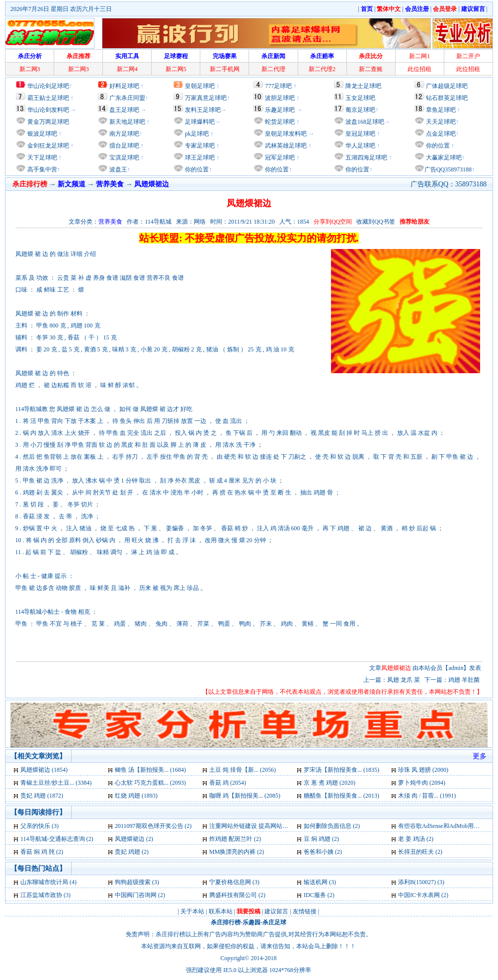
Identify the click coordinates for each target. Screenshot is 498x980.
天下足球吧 (41, 158)
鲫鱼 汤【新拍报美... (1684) (150, 770)
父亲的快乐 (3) (40, 826)
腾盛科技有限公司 (233, 895)
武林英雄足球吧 (285, 146)
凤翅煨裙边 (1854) (44, 770)
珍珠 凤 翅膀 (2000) (423, 770)
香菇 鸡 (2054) (228, 783)
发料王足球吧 (203, 110)
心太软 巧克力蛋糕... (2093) (150, 783)
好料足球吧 (124, 86)
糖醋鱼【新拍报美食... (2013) (341, 796)
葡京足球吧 (360, 110)
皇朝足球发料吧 (285, 134)
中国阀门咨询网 (136, 895)
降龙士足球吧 (363, 86)
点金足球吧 (440, 134)
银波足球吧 (42, 134)
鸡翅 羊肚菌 (465, 680)
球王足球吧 (199, 158)
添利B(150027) (417, 882)
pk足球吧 (196, 134)
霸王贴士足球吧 (48, 98)
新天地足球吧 (126, 122)
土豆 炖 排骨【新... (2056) (243, 770)
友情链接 (305, 911)
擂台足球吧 (124, 146)
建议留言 (276, 911)
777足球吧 (278, 86)
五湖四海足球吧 (366, 158)
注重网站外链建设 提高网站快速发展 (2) (262, 826)
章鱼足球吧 (441, 110)
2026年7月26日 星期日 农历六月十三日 (61, 9)
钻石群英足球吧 (447, 98)
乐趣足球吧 (280, 110)
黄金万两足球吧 (48, 122)
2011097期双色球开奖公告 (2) (153, 826)
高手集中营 (41, 169)
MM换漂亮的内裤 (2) (237, 852)
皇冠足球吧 (360, 134)
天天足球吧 (440, 122)
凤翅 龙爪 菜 (404, 680)
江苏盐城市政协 (41, 895)
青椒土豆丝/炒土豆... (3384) (56, 783)
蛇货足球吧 (281, 122)
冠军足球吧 (279, 158)
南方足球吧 (124, 134)
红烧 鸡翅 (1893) (136, 796)
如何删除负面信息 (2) (332, 826)
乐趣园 (251, 922)
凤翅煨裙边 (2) (134, 839)
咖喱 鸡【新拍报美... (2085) (245, 796)
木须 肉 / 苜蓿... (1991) (427, 796)
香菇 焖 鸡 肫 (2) (42, 852)
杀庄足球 (274, 922)
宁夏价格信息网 (230, 882)
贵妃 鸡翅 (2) (132, 852)
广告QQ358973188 (448, 169)
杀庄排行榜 (226, 922)
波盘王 (118, 169)
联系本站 (221, 911)
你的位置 (196, 169)
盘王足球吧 (124, 110)
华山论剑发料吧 (48, 110)
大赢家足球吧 (443, 158)
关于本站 (192, 911)
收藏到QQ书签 (375, 222)
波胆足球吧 (280, 98)
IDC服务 (315, 895)
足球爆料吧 (200, 122)
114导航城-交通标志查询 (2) (57, 839)
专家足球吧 (199, 146)
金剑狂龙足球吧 (47, 146)
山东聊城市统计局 (44, 882)
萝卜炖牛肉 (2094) (422, 783)
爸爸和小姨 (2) (323, 852)
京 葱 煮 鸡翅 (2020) (330, 783)
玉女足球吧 (360, 98)
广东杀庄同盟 (127, 98)
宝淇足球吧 (124, 158)
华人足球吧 (360, 146)
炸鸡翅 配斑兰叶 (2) (235, 839)
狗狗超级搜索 (133, 882)
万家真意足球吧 (206, 98)
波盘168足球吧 (365, 122)
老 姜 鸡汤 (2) (416, 839)
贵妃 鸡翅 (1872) (42, 796)
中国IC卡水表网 (419, 895)
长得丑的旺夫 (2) (420, 852)
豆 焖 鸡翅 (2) (321, 839)
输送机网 (316, 882)
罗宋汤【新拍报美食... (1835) (341, 770)
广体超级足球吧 (447, 86)
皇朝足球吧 (200, 86)
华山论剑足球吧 (48, 86)
